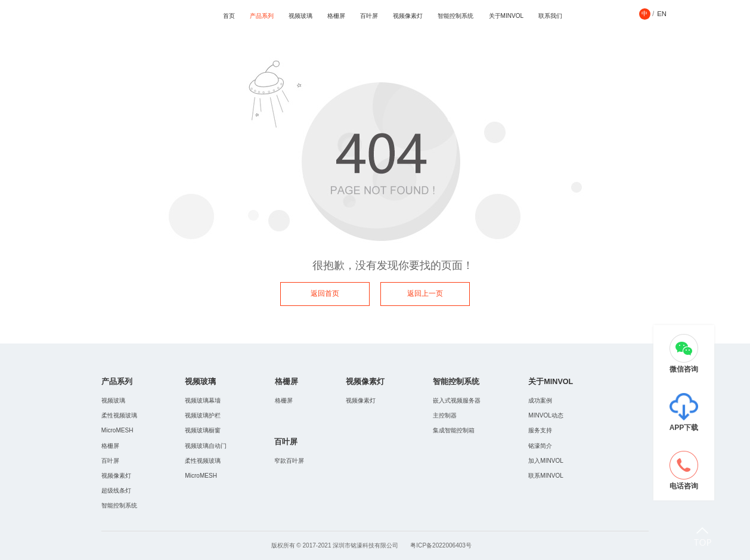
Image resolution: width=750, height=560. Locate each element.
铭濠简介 (540, 446)
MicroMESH (117, 430)
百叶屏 (369, 16)
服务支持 (540, 430)
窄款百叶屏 (289, 461)
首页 (229, 16)
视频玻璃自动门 (206, 446)
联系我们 (550, 16)
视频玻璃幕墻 (203, 400)
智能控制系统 (455, 16)
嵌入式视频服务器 (457, 400)
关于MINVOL (506, 16)
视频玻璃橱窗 (203, 430)
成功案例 (540, 400)
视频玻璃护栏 (203, 415)
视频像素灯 (408, 16)
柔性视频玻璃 (119, 415)
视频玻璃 (300, 16)
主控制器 (445, 415)
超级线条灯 (116, 491)
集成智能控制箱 (454, 430)
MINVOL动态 (546, 415)
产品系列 (262, 16)
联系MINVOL (546, 476)
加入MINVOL (546, 461)
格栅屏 (336, 16)
